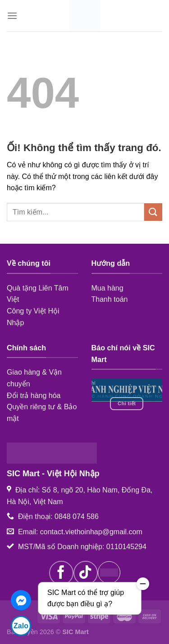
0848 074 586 (77, 517)
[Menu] (12, 16)
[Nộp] (153, 212)
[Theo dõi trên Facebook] (61, 573)
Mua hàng (107, 288)
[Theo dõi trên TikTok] (86, 573)
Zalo (21, 626)
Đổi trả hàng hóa (34, 396)
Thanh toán (110, 299)
